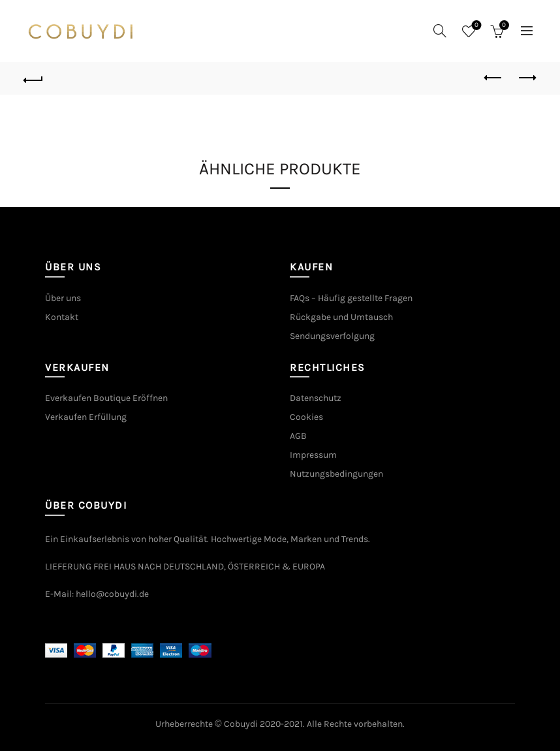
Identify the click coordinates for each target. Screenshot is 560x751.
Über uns (63, 298)
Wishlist (475, 26)
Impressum (313, 455)
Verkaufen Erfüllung (86, 417)
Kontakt (62, 317)
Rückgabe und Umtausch (341, 317)
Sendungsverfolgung (332, 336)
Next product (526, 78)
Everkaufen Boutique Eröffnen (106, 398)
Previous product (494, 78)
